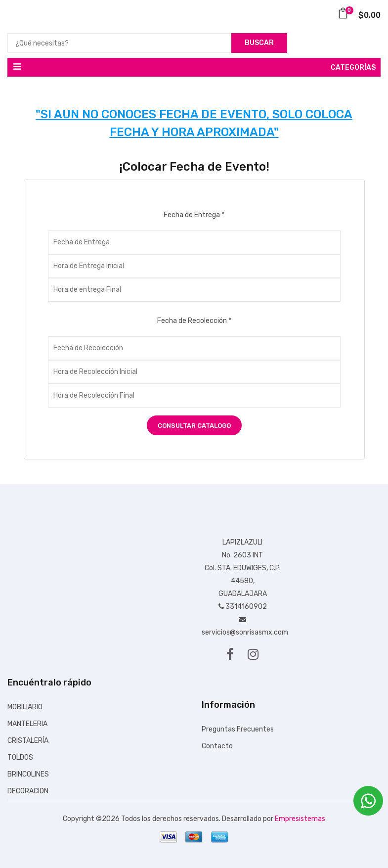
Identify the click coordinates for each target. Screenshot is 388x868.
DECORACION (28, 791)
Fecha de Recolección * (194, 321)
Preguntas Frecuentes (238, 729)
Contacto (217, 746)
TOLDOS (20, 757)
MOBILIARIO (25, 707)
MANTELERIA (27, 724)
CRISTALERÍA (28, 741)
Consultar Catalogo (194, 426)
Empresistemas (300, 819)
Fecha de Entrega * (194, 215)
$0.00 (359, 15)
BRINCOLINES (28, 774)
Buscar (259, 43)
